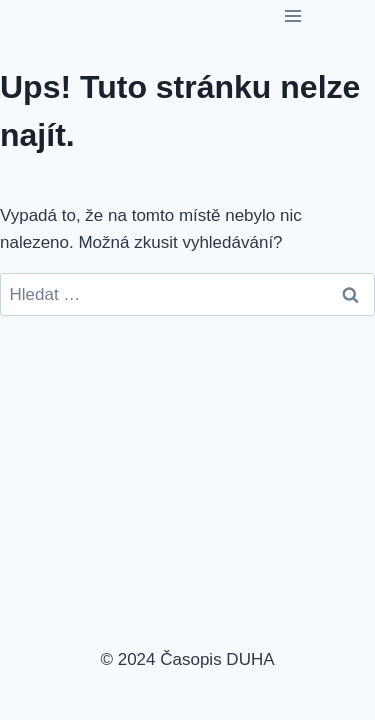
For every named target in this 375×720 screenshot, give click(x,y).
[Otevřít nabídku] (292, 15)
